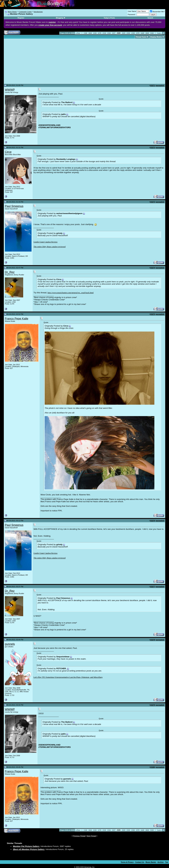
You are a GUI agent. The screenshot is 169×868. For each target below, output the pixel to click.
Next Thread (91, 836)
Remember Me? (157, 12)
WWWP (10, 90)
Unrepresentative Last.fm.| (66, 677)
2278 (100, 33)
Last (159, 33)
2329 (124, 33)
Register (21, 18)
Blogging (60, 18)
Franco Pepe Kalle (17, 319)
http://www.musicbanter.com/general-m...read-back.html (71, 293)
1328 (85, 33)
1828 (90, 33)
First (78, 33)
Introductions (38, 12)
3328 (152, 33)
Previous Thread (79, 836)
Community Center (25, 12)
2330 (128, 33)
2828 (147, 33)
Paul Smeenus (14, 206)
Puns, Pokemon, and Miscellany (90, 677)
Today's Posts (109, 18)
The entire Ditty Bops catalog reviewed (50, 247)
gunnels (10, 644)
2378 (138, 33)
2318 (104, 33)
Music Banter (12, 12)
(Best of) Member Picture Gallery (29, 849)
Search (150, 18)
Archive (161, 862)
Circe (8, 152)
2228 (95, 33)
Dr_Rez (10, 272)
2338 (133, 33)
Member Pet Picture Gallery (26, 846)
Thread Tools (141, 37)
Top (167, 862)
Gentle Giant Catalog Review (45, 242)
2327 (114, 33)
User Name (132, 11)
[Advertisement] (30, 61)
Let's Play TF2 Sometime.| (44, 677)
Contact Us (140, 862)
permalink (160, 85)
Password (132, 14)
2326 (109, 33)
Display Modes (156, 37)
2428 (142, 33)
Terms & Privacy (127, 862)
